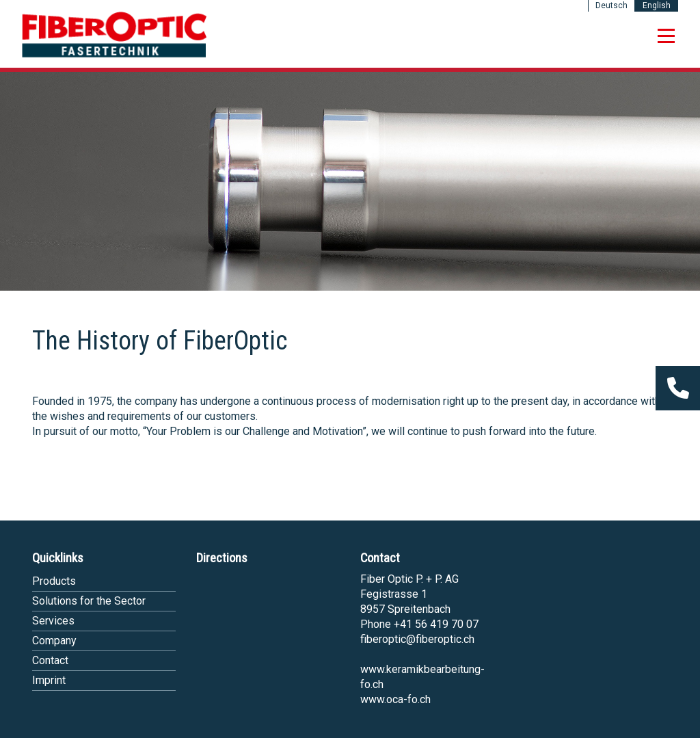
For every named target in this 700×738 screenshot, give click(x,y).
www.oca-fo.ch (395, 699)
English (657, 5)
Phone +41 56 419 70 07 (419, 624)
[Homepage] (114, 55)
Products (54, 581)
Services (53, 621)
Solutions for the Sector (89, 601)
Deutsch (611, 5)
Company (54, 641)
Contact (50, 660)
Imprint (49, 680)
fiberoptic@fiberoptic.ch (417, 639)
